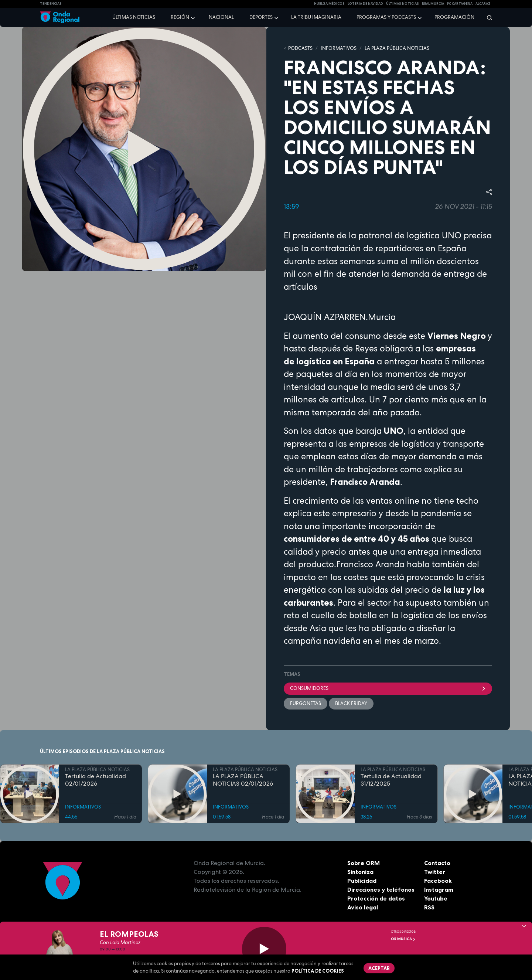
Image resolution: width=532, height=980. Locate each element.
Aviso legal (363, 907)
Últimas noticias (134, 17)
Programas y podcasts (386, 17)
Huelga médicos (329, 4)
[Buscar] (487, 17)
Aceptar (379, 968)
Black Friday (351, 703)
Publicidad (362, 881)
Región (180, 17)
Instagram (439, 889)
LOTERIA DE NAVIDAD (365, 4)
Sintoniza (360, 872)
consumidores (388, 688)
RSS (429, 907)
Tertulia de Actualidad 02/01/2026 (96, 780)
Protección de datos (376, 898)
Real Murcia (433, 4)
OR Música (403, 939)
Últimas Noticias (403, 4)
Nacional (221, 17)
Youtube (436, 898)
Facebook (438, 881)
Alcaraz (483, 4)
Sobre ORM (364, 863)
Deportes (261, 17)
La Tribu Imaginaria (316, 17)
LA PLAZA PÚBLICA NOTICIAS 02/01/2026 (243, 780)
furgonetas (306, 703)
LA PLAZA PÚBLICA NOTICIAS (397, 48)
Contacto (437, 863)
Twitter (435, 872)
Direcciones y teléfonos (381, 889)
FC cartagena (460, 4)
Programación (454, 17)
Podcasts (300, 48)
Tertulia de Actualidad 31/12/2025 (391, 780)
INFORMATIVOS (339, 48)
